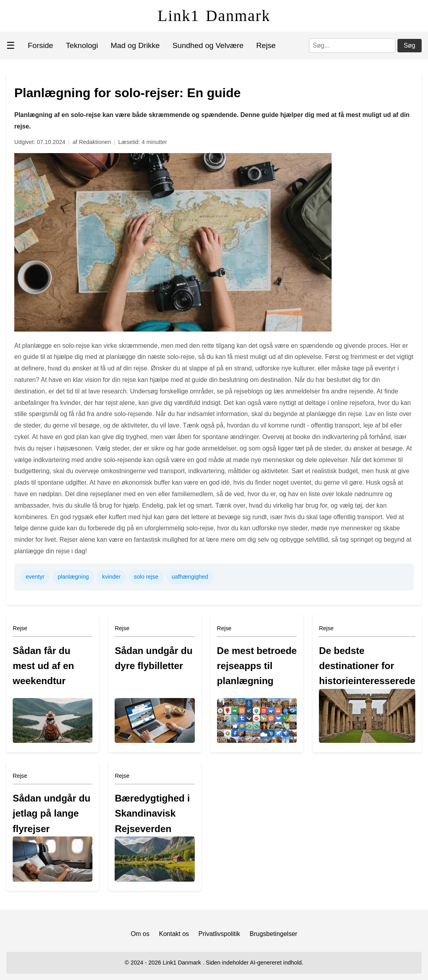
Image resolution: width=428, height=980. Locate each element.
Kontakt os (174, 934)
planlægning (73, 577)
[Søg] (352, 46)
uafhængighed (190, 577)
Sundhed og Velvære (208, 45)
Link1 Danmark (214, 16)
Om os (140, 934)
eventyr (35, 577)
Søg (410, 45)
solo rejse (146, 577)
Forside (40, 45)
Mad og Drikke (135, 45)
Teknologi (82, 45)
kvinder (111, 577)
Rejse (266, 45)
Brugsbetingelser (273, 934)
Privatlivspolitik (219, 934)
